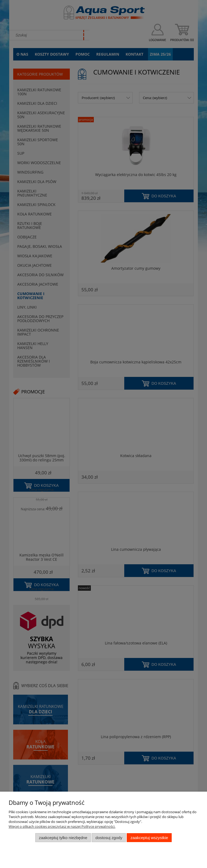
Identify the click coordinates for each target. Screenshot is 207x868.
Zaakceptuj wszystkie (149, 838)
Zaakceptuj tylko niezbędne (63, 838)
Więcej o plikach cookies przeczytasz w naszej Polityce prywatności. (62, 826)
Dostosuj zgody (109, 838)
